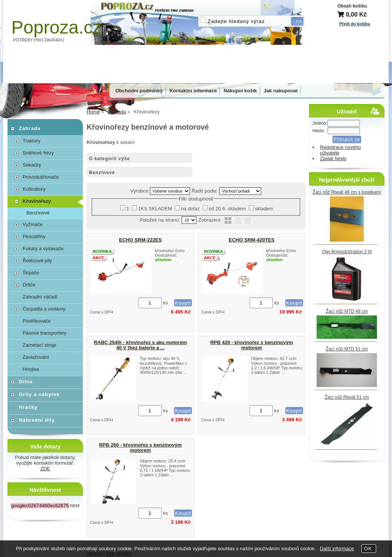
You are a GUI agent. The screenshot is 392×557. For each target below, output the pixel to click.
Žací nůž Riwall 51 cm (347, 397)
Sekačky (32, 165)
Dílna (26, 382)
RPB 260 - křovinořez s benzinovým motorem (141, 448)
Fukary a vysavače (43, 249)
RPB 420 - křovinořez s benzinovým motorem (252, 345)
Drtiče (29, 285)
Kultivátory (34, 189)
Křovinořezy (37, 201)
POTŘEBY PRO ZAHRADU (39, 40)
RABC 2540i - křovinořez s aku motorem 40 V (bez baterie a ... (140, 345)
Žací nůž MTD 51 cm (347, 349)
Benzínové (102, 173)
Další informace (337, 549)
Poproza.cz (57, 27)
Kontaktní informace (193, 91)
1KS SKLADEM (155, 209)
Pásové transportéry (44, 333)
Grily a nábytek (39, 394)
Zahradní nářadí (40, 297)
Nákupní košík (240, 91)
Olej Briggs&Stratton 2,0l (347, 252)
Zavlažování (36, 357)
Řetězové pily (37, 261)
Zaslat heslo (333, 158)
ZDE (45, 469)
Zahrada (30, 128)
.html (45, 506)
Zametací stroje (40, 345)
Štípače (31, 273)
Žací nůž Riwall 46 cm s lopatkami (347, 192)
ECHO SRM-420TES (252, 240)
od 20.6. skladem (227, 209)
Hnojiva (31, 369)
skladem (264, 209)
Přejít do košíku (355, 24)
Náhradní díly (37, 420)
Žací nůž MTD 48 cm (347, 311)
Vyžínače (33, 224)
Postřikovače (37, 321)
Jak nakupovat (281, 91)
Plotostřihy (34, 236)
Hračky (28, 407)
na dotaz (190, 209)
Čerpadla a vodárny (44, 309)
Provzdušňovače (41, 177)
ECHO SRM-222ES (140, 240)
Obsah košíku (352, 6)
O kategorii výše (109, 159)
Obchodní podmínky (139, 91)
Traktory (31, 141)
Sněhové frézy (38, 153)
